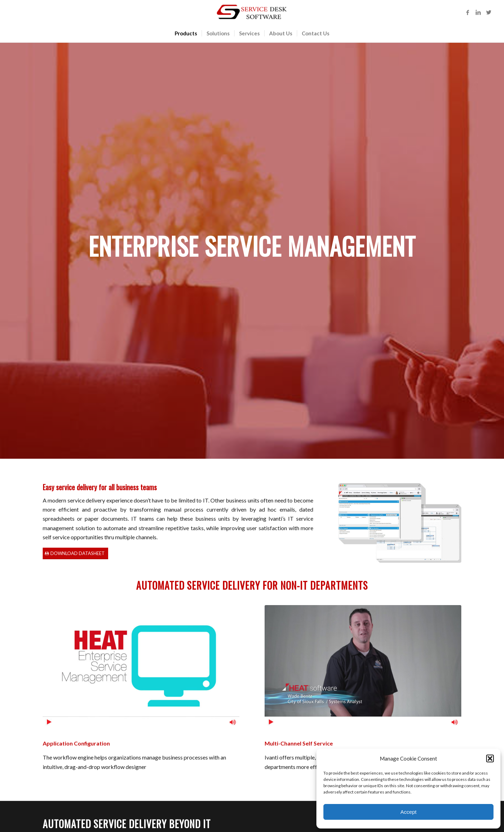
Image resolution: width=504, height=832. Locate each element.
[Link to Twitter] (489, 12)
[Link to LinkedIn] (478, 12)
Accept (408, 812)
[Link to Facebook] (468, 12)
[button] (490, 758)
